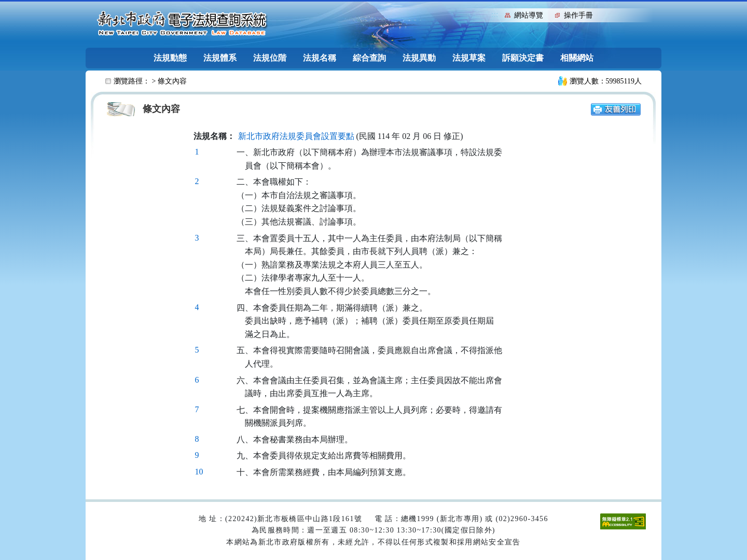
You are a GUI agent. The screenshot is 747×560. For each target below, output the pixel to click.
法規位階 (270, 58)
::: (495, 14)
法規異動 (419, 58)
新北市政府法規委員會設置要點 (296, 136)
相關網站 (577, 58)
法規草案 (469, 58)
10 (199, 472)
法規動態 (170, 58)
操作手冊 (578, 15)
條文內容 (172, 81)
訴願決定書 (523, 58)
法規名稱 (320, 58)
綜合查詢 (369, 58)
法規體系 (220, 58)
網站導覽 (529, 15)
